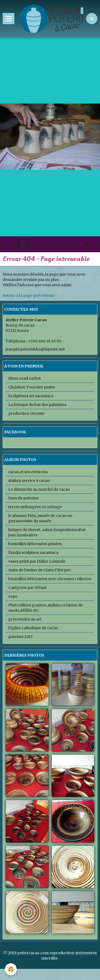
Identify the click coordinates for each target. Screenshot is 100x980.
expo (13, 596)
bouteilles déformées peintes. (35, 544)
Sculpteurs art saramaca (31, 396)
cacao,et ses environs (28, 472)
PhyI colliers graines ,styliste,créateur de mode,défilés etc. (45, 608)
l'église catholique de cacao (33, 628)
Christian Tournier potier (32, 387)
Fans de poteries (23, 498)
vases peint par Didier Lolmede (37, 561)
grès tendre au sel (25, 619)
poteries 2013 (20, 637)
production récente (26, 413)
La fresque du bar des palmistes (37, 405)
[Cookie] (11, 969)
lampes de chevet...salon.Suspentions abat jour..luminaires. (47, 532)
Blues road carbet (25, 378)
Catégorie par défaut (27, 588)
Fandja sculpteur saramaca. (34, 553)
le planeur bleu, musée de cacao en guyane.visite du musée (40, 518)
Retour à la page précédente (29, 296)
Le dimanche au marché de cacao (39, 489)
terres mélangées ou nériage (35, 507)
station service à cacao (29, 481)
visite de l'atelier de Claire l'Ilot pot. (40, 570)
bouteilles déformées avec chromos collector (50, 579)
